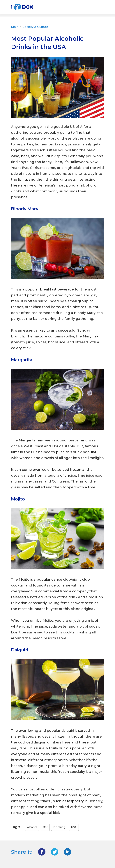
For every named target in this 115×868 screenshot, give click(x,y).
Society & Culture (35, 27)
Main (16, 27)
